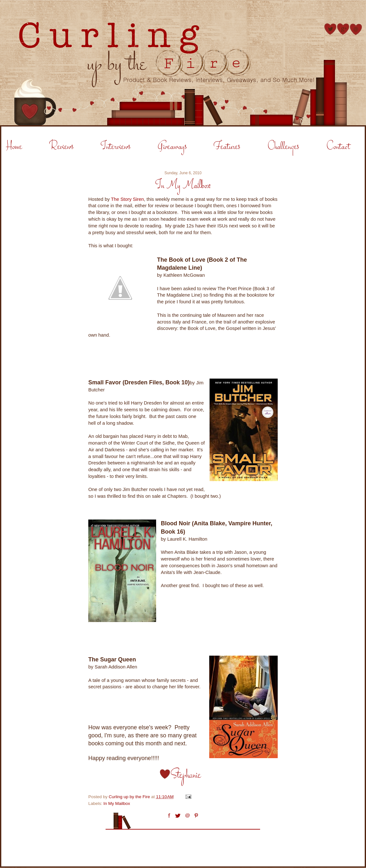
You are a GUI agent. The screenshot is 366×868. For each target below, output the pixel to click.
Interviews (116, 147)
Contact (338, 147)
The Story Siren (127, 199)
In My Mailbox (117, 803)
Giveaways (172, 147)
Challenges (283, 147)
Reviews (61, 147)
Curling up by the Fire (130, 797)
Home (14, 147)
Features (227, 147)
